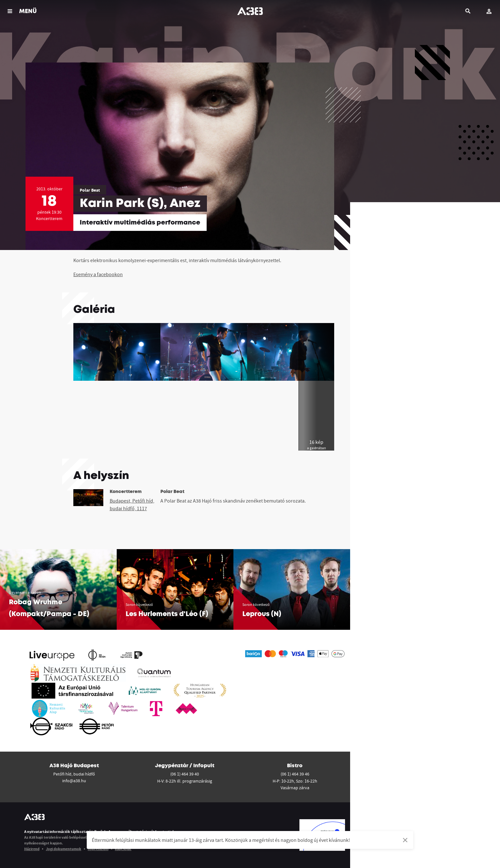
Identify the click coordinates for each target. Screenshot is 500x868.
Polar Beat (90, 190)
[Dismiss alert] (405, 840)
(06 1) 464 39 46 (295, 774)
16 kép (316, 445)
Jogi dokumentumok (64, 849)
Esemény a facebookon (98, 274)
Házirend (32, 849)
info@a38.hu (74, 781)
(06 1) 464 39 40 (185, 774)
